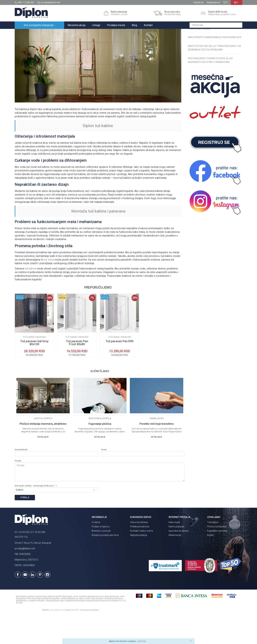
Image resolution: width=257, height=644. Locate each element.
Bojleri (210, 564)
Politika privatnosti (140, 555)
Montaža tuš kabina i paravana (98, 240)
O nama (96, 551)
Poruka (18, 490)
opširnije (141, 641)
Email (104, 478)
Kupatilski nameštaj (217, 560)
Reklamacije (175, 564)
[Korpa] (236, 4)
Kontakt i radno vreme (142, 560)
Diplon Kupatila (22, 32)
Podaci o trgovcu (101, 555)
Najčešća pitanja (139, 564)
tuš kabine (30, 297)
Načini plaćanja (176, 555)
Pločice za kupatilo (217, 555)
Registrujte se (213, 2)
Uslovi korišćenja (139, 551)
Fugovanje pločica (199, 57)
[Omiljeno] (225, 2)
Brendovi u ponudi (101, 560)
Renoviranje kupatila (73, 32)
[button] (216, 25)
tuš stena (49, 289)
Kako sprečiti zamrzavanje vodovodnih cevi (215, 66)
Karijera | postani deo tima (105, 564)
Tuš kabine (213, 551)
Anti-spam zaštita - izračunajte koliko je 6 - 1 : (36, 515)
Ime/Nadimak (21, 478)
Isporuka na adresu (179, 560)
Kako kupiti (174, 551)
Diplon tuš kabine (98, 155)
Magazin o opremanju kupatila (46, 32)
